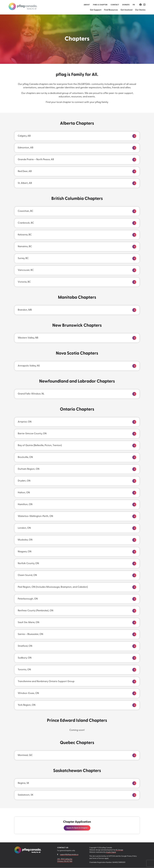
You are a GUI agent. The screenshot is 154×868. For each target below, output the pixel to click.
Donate (126, 5)
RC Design (119, 850)
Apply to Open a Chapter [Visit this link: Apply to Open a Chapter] (77, 828)
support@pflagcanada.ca (69, 855)
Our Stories (140, 10)
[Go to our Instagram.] (144, 5)
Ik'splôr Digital (111, 852)
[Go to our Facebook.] (141, 5)
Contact (115, 5)
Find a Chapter (100, 5)
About (87, 5)
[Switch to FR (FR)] (134, 5)
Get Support (96, 10)
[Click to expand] (134, 136)
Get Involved (126, 10)
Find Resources (111, 10)
